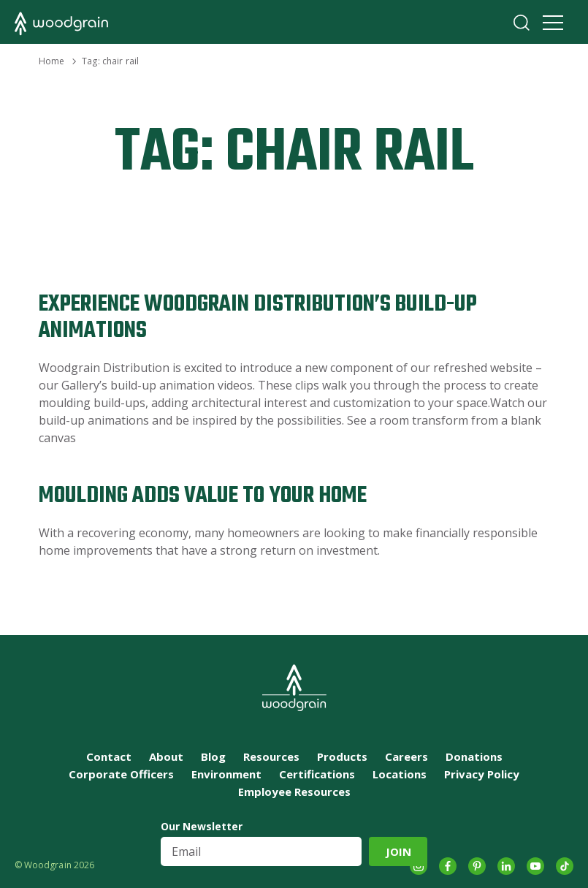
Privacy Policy (482, 774)
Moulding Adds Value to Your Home (203, 496)
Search (522, 23)
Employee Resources (294, 792)
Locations (400, 774)
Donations (474, 756)
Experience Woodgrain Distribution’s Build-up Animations (258, 318)
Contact (109, 756)
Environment (226, 774)
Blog (213, 756)
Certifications (317, 774)
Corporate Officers (121, 774)
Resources (271, 756)
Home (51, 61)
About (166, 756)
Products (342, 756)
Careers (406, 756)
